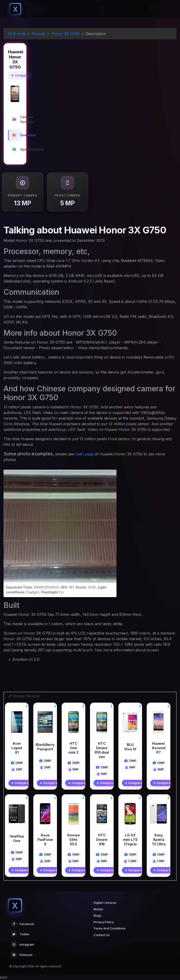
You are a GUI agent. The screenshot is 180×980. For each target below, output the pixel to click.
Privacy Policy (104, 922)
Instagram (22, 944)
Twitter (20, 934)
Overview (16, 135)
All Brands (17, 34)
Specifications (16, 149)
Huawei (39, 34)
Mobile (98, 909)
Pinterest (21, 955)
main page (84, 454)
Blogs (97, 915)
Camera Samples (16, 119)
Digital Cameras (105, 903)
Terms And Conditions (110, 928)
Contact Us (102, 935)
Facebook (22, 924)
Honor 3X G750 (66, 34)
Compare (20, 75)
